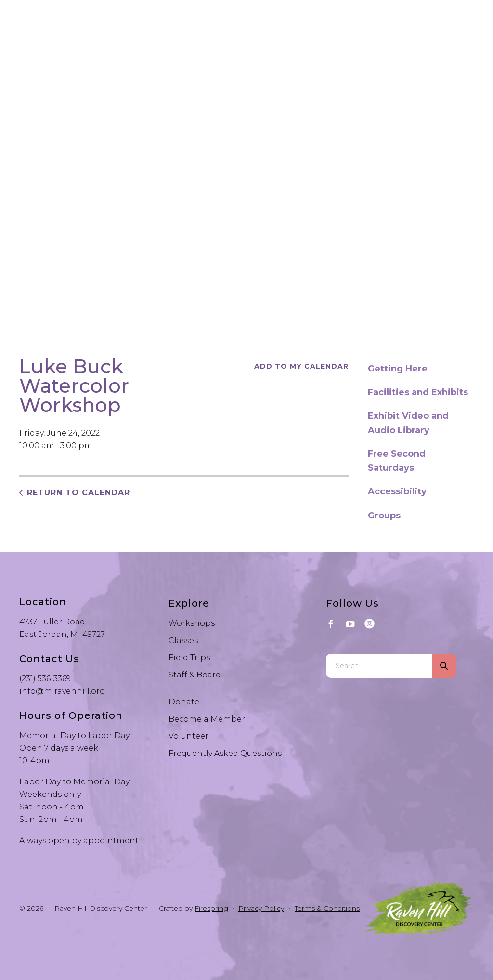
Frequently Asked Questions (225, 753)
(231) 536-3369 (45, 679)
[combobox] (379, 666)
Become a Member (207, 719)
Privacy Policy (261, 908)
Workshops (192, 623)
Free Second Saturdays (397, 461)
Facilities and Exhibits (418, 392)
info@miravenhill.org (62, 691)
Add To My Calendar (301, 366)
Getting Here (398, 369)
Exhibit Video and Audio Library (408, 423)
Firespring (211, 908)
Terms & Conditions (327, 908)
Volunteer (188, 736)
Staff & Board (195, 675)
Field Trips (189, 657)
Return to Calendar (78, 493)
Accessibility (397, 491)
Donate (184, 702)
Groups (384, 516)
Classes (183, 641)
